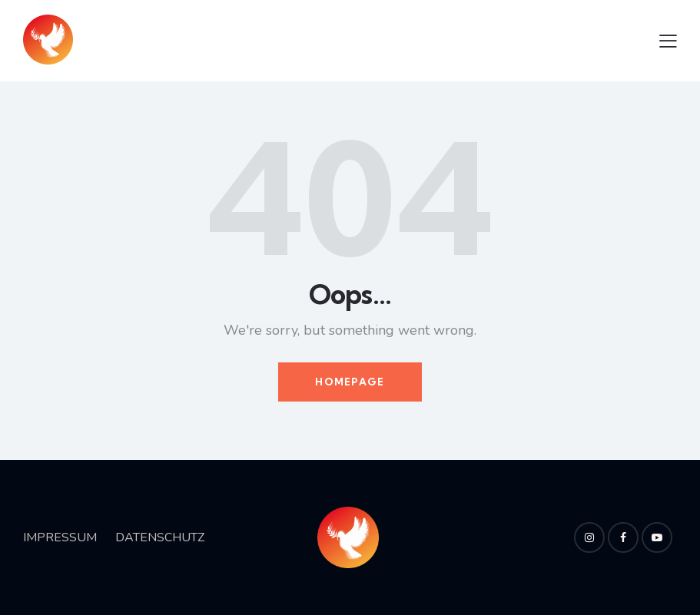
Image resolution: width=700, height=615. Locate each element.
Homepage (350, 382)
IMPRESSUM (60, 537)
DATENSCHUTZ (160, 537)
